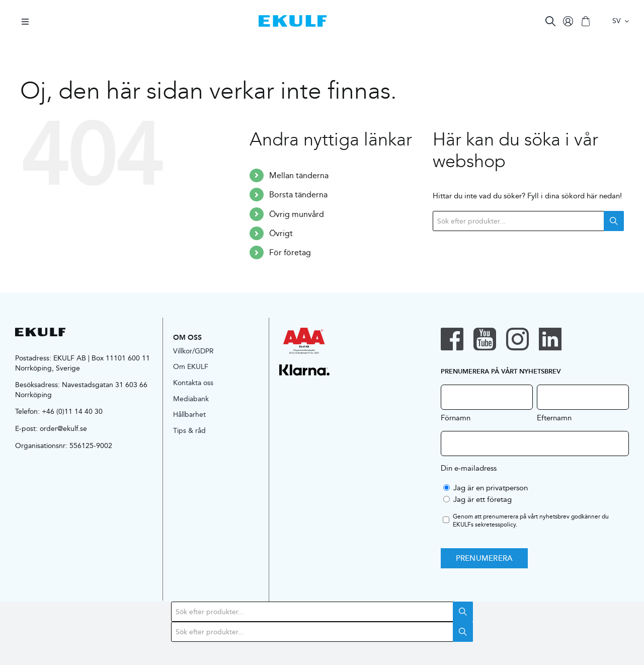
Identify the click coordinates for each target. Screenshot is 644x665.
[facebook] (452, 339)
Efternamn (554, 417)
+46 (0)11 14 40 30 (72, 411)
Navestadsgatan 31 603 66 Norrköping (81, 390)
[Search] (550, 21)
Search (614, 221)
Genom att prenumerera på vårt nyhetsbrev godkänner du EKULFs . (531, 521)
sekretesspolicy (495, 524)
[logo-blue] (293, 19)
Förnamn (456, 417)
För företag (290, 252)
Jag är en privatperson (491, 488)
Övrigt (281, 233)
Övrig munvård (297, 214)
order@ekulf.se (63, 428)
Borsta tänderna (298, 195)
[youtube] (485, 339)
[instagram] (517, 339)
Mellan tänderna (299, 175)
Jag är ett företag (482, 499)
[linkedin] (550, 339)
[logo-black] (40, 331)
